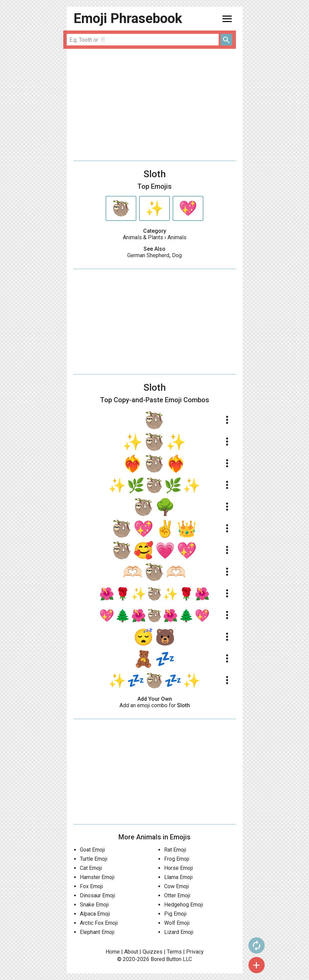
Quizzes (152, 952)
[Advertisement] (155, 105)
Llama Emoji (178, 877)
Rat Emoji (175, 850)
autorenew (257, 945)
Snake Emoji (94, 905)
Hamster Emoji (97, 877)
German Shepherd (148, 255)
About (131, 952)
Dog (177, 255)
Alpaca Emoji (95, 914)
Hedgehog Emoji (184, 905)
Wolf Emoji (177, 923)
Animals (177, 237)
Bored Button (166, 959)
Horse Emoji (179, 868)
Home (113, 952)
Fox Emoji (91, 886)
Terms (174, 952)
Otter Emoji (177, 895)
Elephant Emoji (97, 932)
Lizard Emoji (179, 932)
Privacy (195, 952)
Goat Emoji (92, 850)
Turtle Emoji (94, 859)
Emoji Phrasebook (128, 18)
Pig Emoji (175, 914)
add (257, 965)
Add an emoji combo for (155, 705)
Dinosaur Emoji (97, 895)
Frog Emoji (177, 859)
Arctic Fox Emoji (99, 923)
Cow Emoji (176, 886)
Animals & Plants (143, 237)
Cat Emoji (91, 868)
